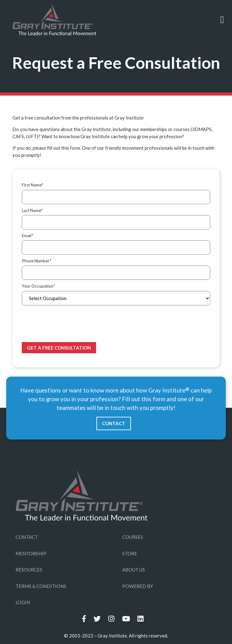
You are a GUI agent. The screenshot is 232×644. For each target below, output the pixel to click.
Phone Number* (37, 261)
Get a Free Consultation (59, 348)
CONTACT (114, 423)
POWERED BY (138, 586)
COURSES (133, 537)
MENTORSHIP (31, 553)
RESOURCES (29, 570)
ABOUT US (134, 570)
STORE (130, 553)
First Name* (32, 185)
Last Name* (32, 210)
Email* (28, 236)
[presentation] (69, 324)
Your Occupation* (38, 286)
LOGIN (23, 602)
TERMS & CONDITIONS (41, 586)
